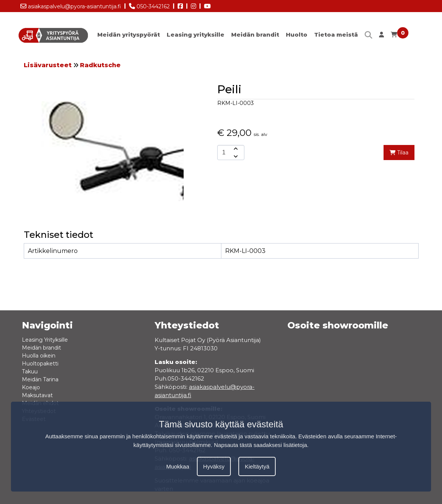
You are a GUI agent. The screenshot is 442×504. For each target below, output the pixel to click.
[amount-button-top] (235, 149)
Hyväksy (214, 466)
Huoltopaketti (40, 364)
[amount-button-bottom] (235, 156)
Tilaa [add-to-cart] (399, 153)
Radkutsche (100, 65)
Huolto (297, 35)
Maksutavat (37, 395)
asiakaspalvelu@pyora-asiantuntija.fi (71, 5)
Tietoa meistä (336, 35)
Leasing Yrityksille (45, 340)
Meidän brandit (255, 35)
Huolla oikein (39, 356)
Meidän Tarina (40, 379)
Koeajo (31, 387)
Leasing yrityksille (196, 35)
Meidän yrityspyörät (129, 35)
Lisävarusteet (48, 65)
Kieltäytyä (257, 466)
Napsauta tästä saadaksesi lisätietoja (260, 445)
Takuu (30, 371)
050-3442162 (149, 5)
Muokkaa (178, 466)
